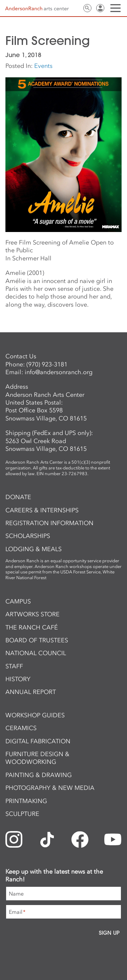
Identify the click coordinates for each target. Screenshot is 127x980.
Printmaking (26, 801)
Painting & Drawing (39, 775)
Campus (18, 601)
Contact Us (75, 8)
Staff (14, 666)
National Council (36, 653)
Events (43, 66)
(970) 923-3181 (47, 364)
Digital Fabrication (38, 741)
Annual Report (31, 692)
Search (87, 8)
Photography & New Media (50, 788)
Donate (18, 497)
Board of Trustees (37, 640)
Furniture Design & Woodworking (37, 758)
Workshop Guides (35, 715)
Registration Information (49, 523)
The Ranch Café (32, 627)
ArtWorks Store (33, 614)
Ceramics (21, 728)
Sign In (100, 8)
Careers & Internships (42, 510)
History (18, 679)
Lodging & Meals (34, 549)
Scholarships (28, 536)
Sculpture (22, 814)
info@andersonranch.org (59, 372)
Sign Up (109, 933)
